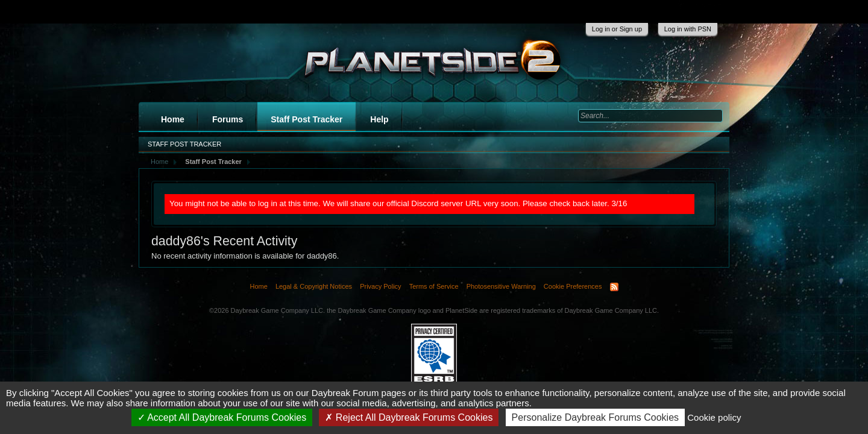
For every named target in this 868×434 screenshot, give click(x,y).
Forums (228, 119)
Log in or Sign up (617, 29)
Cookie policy (714, 417)
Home (173, 119)
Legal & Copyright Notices (314, 286)
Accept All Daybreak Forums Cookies (222, 417)
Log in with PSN (688, 29)
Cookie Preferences (573, 286)
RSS (614, 287)
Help (379, 119)
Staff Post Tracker (307, 119)
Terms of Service (434, 286)
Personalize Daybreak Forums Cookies (595, 417)
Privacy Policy (380, 286)
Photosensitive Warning (501, 286)
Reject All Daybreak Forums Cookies (409, 417)
